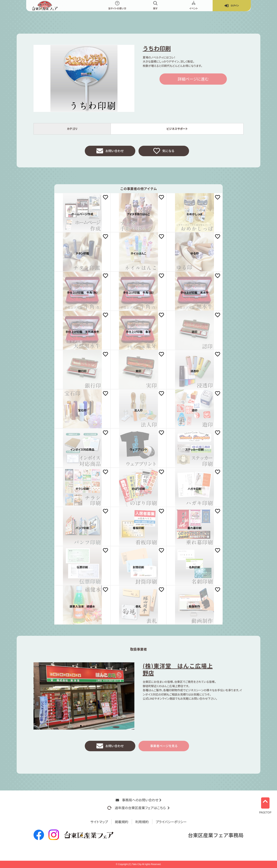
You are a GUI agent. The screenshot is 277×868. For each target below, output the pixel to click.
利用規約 (142, 822)
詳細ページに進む (193, 79)
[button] (81, 726)
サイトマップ (99, 822)
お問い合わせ (110, 151)
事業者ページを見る (164, 747)
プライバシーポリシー (171, 822)
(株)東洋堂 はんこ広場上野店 (178, 670)
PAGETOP (265, 804)
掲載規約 (122, 822)
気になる (164, 151)
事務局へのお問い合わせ (138, 800)
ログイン (232, 6)
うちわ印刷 (157, 48)
